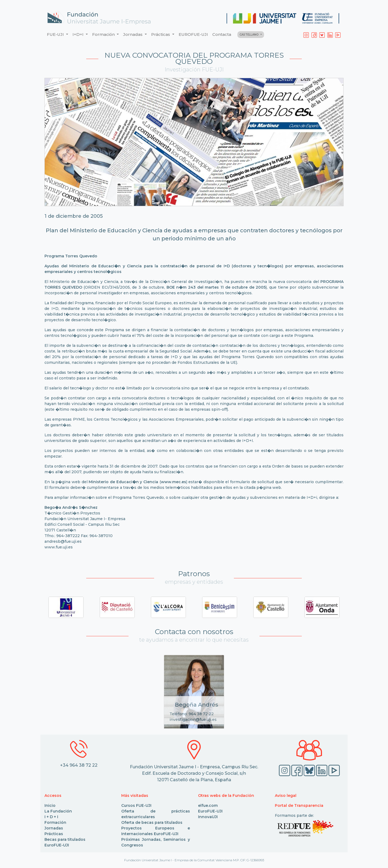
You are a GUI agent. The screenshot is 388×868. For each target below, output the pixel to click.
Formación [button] (104, 34)
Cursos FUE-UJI (136, 805)
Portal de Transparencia (299, 805)
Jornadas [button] (133, 34)
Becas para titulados (65, 839)
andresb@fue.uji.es (64, 541)
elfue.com (208, 805)
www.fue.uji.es (59, 547)
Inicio (50, 805)
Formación (55, 822)
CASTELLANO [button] (250, 35)
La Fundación (58, 811)
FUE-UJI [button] (56, 34)
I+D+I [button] (79, 34)
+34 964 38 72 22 (79, 765)
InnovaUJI (208, 817)
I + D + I (51, 817)
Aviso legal (286, 796)
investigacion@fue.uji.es (193, 720)
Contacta (222, 34)
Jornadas (54, 828)
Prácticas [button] (161, 34)
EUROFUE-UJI (193, 34)
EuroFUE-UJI (57, 845)
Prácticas (54, 834)
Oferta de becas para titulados (152, 822)
